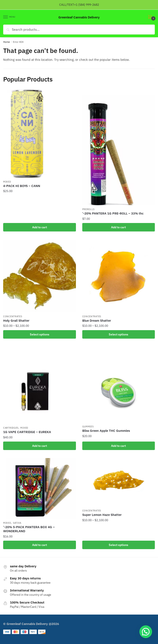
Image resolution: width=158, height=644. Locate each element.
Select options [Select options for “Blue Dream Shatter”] (118, 334)
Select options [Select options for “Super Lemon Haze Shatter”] (118, 545)
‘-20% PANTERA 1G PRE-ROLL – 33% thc (113, 213)
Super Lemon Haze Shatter (102, 515)
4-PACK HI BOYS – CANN (22, 186)
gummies (88, 427)
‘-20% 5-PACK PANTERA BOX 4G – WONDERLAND (29, 529)
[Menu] (10, 17)
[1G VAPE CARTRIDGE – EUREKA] (40, 385)
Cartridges (11, 428)
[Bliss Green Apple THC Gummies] (119, 385)
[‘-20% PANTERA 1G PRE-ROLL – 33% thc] (119, 147)
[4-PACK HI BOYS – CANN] (40, 134)
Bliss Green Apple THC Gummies (106, 431)
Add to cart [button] (40, 227)
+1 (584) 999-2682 (87, 5)
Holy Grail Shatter (16, 321)
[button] (146, 632)
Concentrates (13, 316)
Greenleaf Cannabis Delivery (79, 17)
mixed (7, 182)
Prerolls (89, 209)
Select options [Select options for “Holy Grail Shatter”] (40, 334)
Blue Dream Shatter (97, 321)
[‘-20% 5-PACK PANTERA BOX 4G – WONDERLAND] (40, 488)
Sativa (17, 523)
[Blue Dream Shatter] (119, 276)
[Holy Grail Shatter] (40, 276)
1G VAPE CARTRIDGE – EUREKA (27, 432)
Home (7, 42)
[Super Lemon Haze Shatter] (119, 482)
